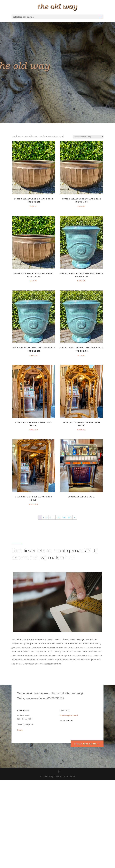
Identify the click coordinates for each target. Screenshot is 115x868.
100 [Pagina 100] (58, 517)
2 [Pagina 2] (43, 517)
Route (20, 730)
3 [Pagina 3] (47, 517)
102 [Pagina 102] (70, 517)
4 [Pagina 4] (50, 517)
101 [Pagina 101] (64, 517)
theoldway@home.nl (69, 715)
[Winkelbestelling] (88, 137)
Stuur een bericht (87, 744)
